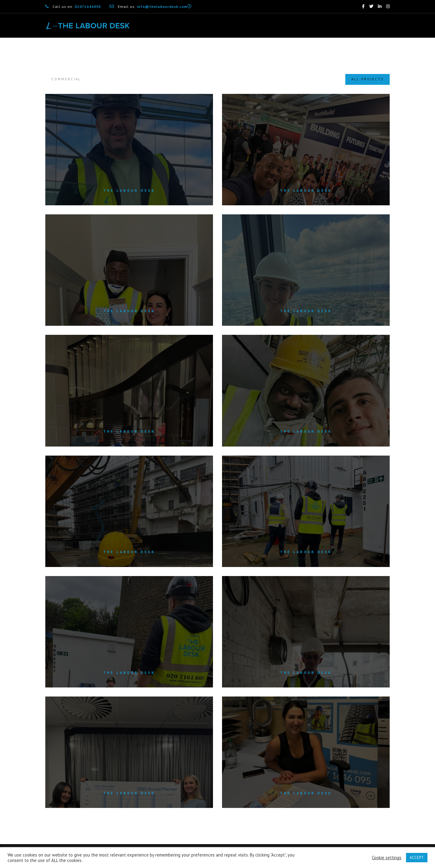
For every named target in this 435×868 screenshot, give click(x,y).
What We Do (182, 50)
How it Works (300, 50)
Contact (382, 50)
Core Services (219, 50)
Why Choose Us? (259, 50)
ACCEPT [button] (417, 858)
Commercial (66, 79)
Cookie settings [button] (387, 858)
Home (153, 50)
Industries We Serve (345, 50)
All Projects (367, 79)
